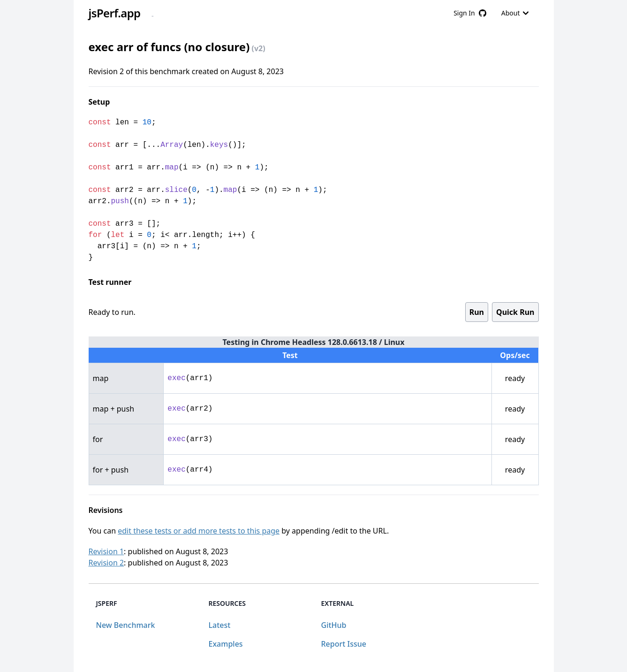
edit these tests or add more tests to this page (199, 531)
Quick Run (515, 312)
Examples (226, 644)
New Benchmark (126, 625)
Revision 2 (106, 563)
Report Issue (344, 644)
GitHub (334, 625)
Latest (220, 625)
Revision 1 (106, 551)
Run (477, 312)
